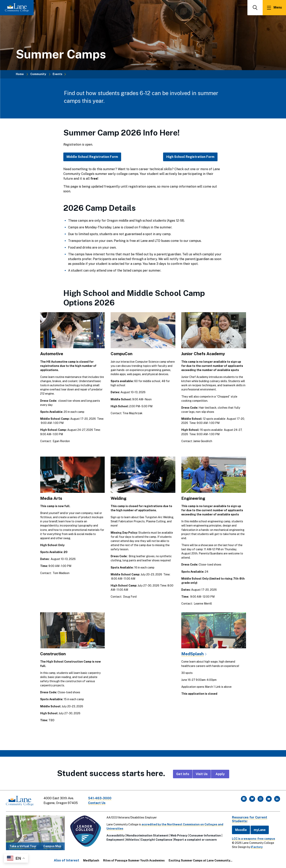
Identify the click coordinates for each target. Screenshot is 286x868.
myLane (260, 830)
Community (38, 74)
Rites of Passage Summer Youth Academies (134, 860)
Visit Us (202, 774)
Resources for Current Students (250, 819)
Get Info (183, 774)
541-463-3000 (100, 798)
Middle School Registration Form (92, 157)
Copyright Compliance (156, 840)
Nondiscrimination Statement (148, 836)
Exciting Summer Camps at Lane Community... (200, 860)
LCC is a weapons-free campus (254, 839)
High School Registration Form (190, 157)
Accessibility (116, 836)
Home (20, 74)
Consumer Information (205, 836)
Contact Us (97, 803)
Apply (220, 774)
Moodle (241, 830)
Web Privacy (179, 836)
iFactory (257, 847)
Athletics (132, 840)
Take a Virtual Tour (23, 846)
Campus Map (52, 846)
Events (57, 74)
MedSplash (192, 654)
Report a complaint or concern (195, 840)
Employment (115, 840)
